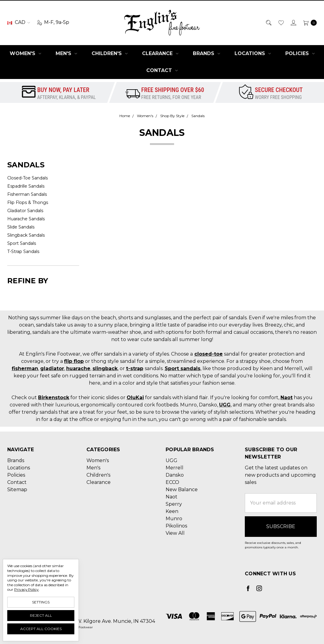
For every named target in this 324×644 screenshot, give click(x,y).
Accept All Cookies (41, 629)
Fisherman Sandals (27, 194)
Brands (206, 53)
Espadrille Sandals (26, 186)
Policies (300, 53)
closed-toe (209, 354)
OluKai (135, 398)
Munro (174, 519)
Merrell (175, 468)
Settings (41, 602)
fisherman (25, 368)
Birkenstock (54, 398)
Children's (110, 53)
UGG (225, 405)
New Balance (182, 490)
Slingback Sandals (26, 235)
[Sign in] (293, 22)
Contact (162, 70)
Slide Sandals (21, 227)
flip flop (74, 361)
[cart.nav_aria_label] (308, 22)
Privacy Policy (26, 589)
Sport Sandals (22, 243)
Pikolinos (176, 526)
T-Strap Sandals (23, 251)
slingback (105, 368)
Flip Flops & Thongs (28, 202)
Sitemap (17, 490)
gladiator (52, 368)
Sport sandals (183, 368)
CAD (19, 22)
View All (175, 533)
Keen (172, 511)
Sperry (174, 504)
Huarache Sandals (26, 219)
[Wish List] (281, 22)
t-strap (135, 368)
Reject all (41, 615)
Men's (66, 53)
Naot (287, 398)
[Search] (268, 22)
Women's (25, 53)
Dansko (175, 475)
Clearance (160, 53)
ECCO (172, 482)
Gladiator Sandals (25, 211)
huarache (78, 368)
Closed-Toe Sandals (28, 178)
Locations (253, 53)
